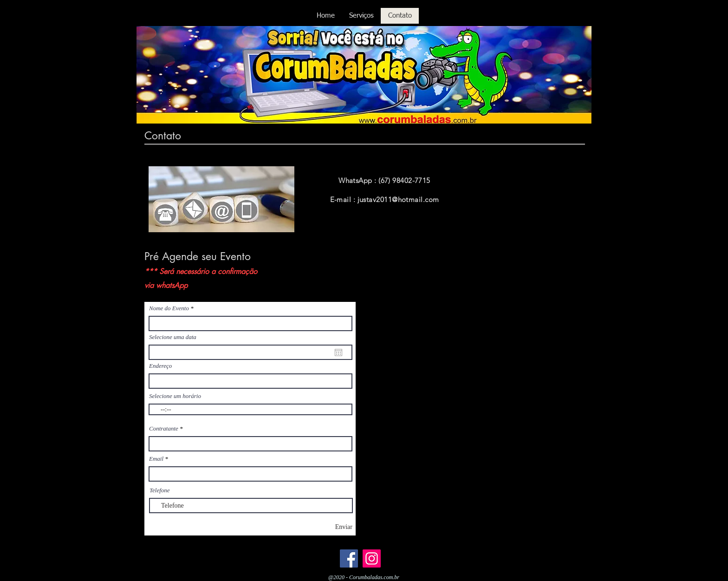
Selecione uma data (173, 337)
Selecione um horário (175, 396)
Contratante (164, 428)
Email (156, 459)
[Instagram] (372, 558)
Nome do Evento (169, 308)
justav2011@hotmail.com (398, 199)
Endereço (160, 366)
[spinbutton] (250, 409)
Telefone (160, 490)
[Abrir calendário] (338, 353)
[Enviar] (327, 527)
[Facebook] (349, 558)
